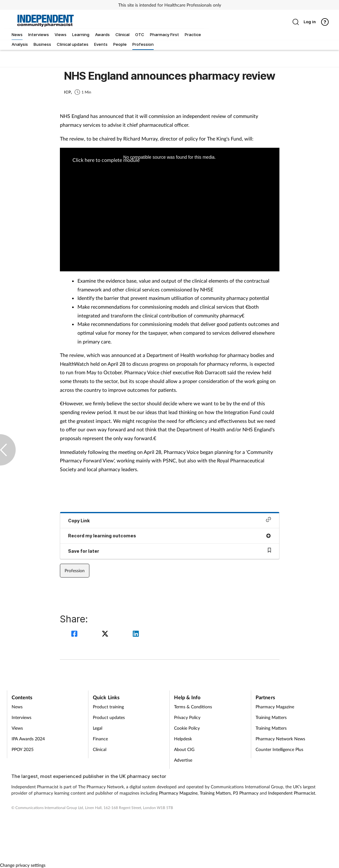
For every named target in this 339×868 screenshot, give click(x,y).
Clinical (100, 749)
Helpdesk (183, 739)
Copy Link (170, 520)
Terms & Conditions (193, 707)
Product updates (109, 717)
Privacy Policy (187, 717)
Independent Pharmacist (292, 793)
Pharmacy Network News (280, 739)
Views (17, 728)
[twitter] (106, 634)
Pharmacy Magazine (275, 707)
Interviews (21, 717)
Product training (108, 707)
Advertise (183, 760)
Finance (100, 739)
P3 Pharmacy (246, 793)
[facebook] (75, 634)
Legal (98, 728)
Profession (75, 570)
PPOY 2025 (23, 749)
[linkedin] (136, 634)
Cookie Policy (187, 728)
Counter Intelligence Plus (279, 749)
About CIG (184, 749)
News (17, 707)
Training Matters (271, 717)
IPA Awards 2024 (28, 739)
